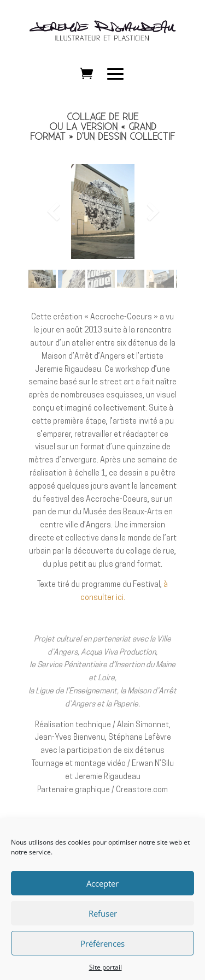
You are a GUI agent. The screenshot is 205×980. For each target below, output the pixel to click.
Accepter (102, 893)
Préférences (102, 953)
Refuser (103, 923)
